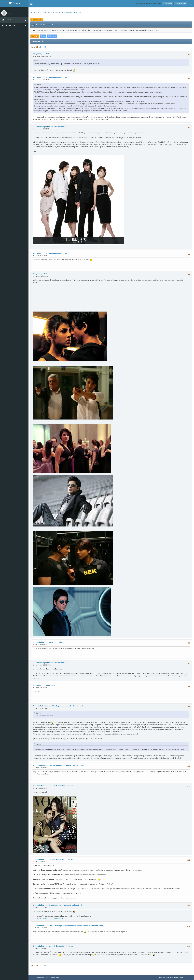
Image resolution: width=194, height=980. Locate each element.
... (42, 47)
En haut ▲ (183, 978)
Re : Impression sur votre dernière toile (68, 706)
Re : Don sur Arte (49, 685)
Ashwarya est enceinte (55, 642)
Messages (35, 36)
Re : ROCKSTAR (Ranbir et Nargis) (55, 78)
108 (45, 47)
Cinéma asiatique (40, 127)
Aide (167, 978)
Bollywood (37, 54)
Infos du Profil (37, 19)
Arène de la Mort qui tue (42, 706)
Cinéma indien (39, 642)
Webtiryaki (162, 978)
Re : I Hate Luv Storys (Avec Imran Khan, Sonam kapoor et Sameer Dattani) (75, 926)
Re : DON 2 (46, 54)
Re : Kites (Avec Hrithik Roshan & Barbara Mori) (64, 905)
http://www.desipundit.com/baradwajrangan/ (49, 918)
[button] (31, 4)
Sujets (43, 36)
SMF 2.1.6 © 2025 (42, 977)
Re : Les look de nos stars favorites (59, 786)
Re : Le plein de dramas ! (58, 127)
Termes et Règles (174, 978)
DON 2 (45, 274)
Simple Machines (54, 977)
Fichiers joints (52, 36)
